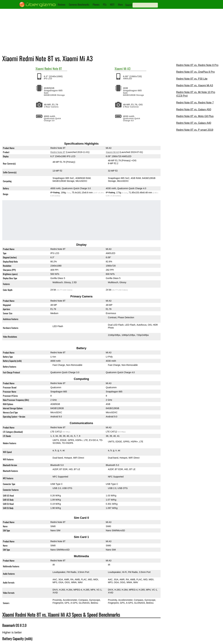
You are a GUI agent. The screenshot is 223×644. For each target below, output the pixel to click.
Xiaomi (40, 69)
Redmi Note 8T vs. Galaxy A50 (194, 109)
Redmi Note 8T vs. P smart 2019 (195, 130)
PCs (105, 4)
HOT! (112, 4)
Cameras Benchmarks (79, 4)
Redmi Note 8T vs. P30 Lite (192, 79)
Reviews (62, 4)
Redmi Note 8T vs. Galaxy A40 (194, 123)
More (120, 4)
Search (129, 5)
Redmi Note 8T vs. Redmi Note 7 (195, 103)
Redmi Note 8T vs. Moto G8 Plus (195, 116)
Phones (96, 4)
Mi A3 (127, 69)
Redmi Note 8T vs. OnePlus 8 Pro (195, 72)
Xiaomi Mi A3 (112, 152)
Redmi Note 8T (53, 69)
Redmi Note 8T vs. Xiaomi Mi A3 (195, 85)
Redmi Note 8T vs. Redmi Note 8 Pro (197, 65)
